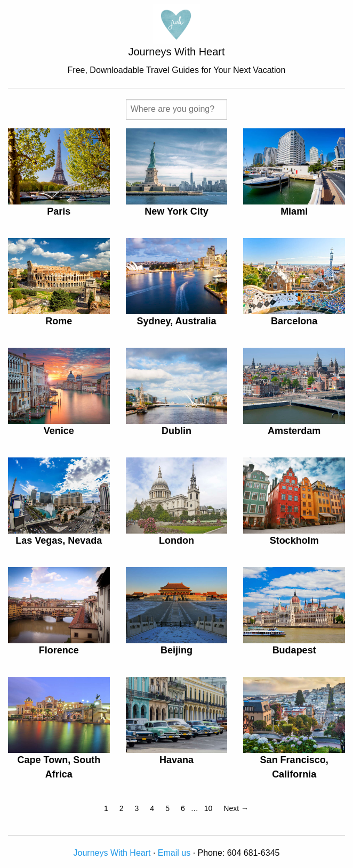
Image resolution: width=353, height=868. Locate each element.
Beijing (176, 650)
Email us (174, 853)
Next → (236, 808)
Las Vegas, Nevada (59, 541)
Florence (59, 650)
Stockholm (294, 541)
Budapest (294, 650)
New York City (176, 211)
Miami (294, 211)
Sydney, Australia (176, 321)
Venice (59, 431)
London (176, 541)
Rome (59, 321)
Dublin (176, 431)
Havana (176, 760)
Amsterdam (294, 431)
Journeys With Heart (112, 853)
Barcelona (294, 321)
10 (208, 808)
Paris (59, 211)
